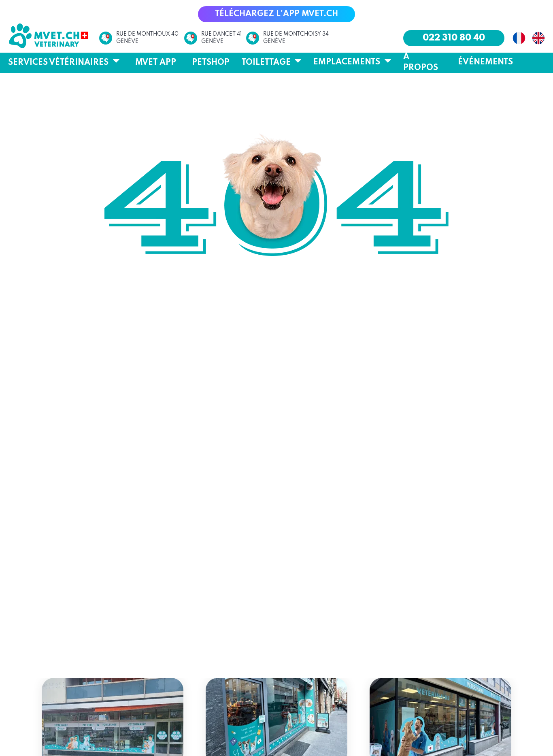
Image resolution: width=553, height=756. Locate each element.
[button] (276, 14)
